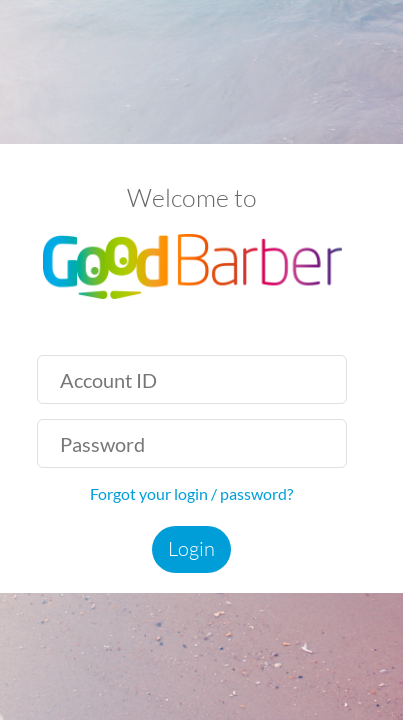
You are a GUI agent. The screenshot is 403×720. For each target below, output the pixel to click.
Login (191, 548)
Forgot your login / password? (191, 493)
